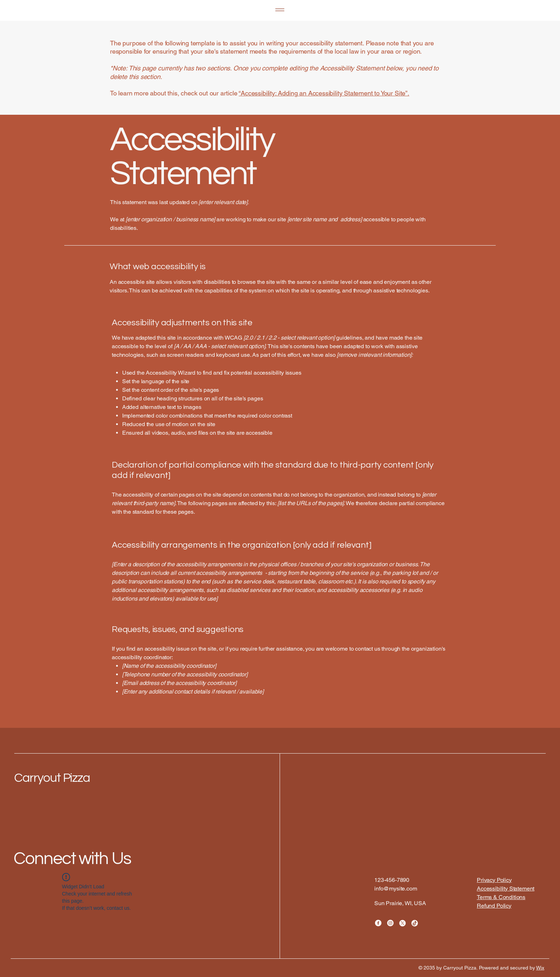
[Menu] (280, 10)
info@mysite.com (396, 889)
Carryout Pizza (52, 778)
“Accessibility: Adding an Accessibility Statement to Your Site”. (324, 93)
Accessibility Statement (506, 889)
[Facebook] (378, 923)
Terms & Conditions (501, 897)
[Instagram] (390, 923)
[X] (402, 923)
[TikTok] (415, 923)
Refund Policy (494, 906)
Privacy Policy (494, 880)
